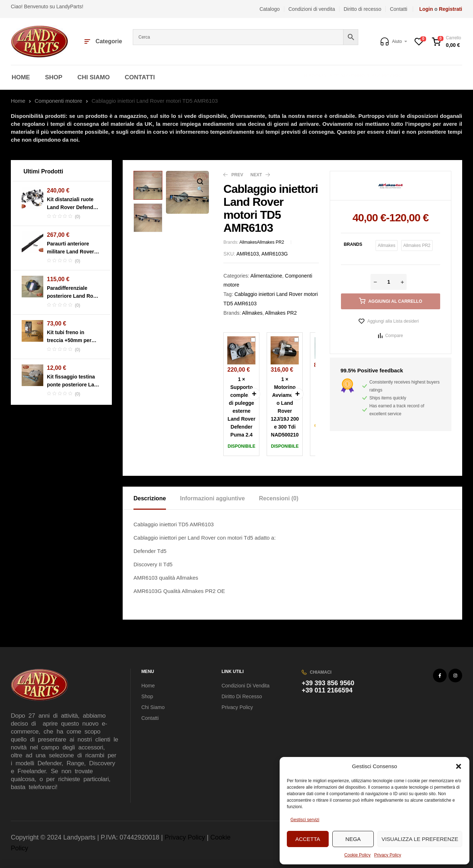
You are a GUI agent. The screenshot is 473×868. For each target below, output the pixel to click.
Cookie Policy (357, 855)
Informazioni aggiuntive (213, 498)
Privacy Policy (388, 855)
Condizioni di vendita (246, 686)
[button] (459, 766)
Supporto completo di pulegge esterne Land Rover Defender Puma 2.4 (251, 336)
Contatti (150, 718)
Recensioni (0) (279, 498)
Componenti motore (58, 101)
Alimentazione (266, 276)
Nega (353, 839)
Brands (353, 244)
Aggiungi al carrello (395, 301)
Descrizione (150, 498)
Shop (147, 696)
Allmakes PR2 (270, 242)
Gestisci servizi (305, 820)
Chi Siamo (153, 707)
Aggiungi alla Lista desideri (393, 321)
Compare (394, 336)
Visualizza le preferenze (420, 839)
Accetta (308, 839)
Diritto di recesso (242, 696)
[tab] (156, 498)
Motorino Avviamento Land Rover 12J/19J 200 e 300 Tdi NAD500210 (294, 336)
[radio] (387, 245)
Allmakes (248, 242)
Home (18, 101)
